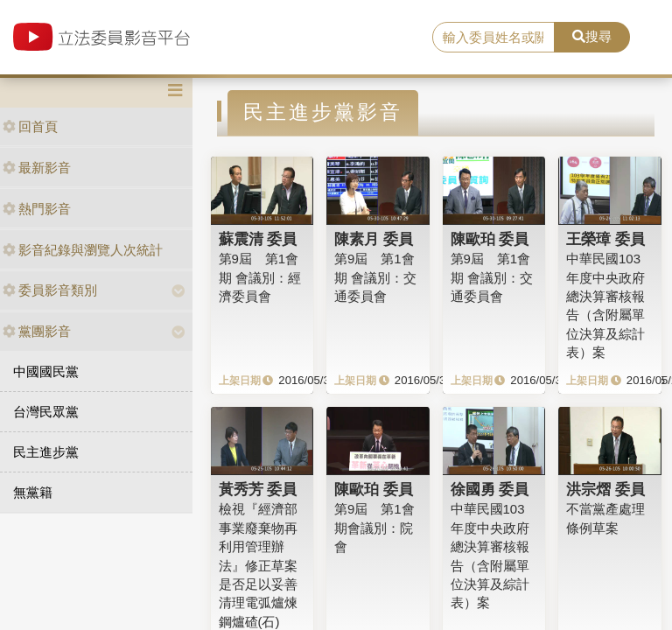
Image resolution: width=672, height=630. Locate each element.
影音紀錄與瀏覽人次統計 (83, 250)
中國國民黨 (46, 371)
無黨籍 (33, 492)
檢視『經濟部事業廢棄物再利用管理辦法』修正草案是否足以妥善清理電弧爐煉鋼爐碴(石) (258, 565)
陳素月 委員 (374, 239)
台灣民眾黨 (46, 412)
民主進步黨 (46, 452)
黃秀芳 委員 (258, 489)
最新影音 (37, 168)
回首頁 (30, 126)
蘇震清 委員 (258, 239)
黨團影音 (37, 331)
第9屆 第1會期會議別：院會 (374, 528)
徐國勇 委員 (490, 489)
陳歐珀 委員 (490, 239)
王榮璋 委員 (605, 239)
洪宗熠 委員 (605, 489)
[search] (493, 38)
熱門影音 (37, 209)
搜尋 (592, 36)
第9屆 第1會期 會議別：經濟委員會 (260, 277)
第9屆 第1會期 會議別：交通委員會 (375, 277)
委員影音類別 (50, 290)
